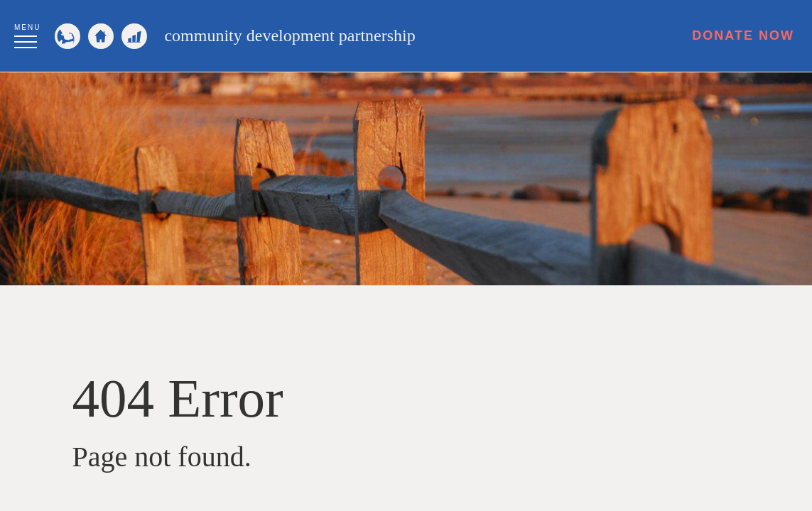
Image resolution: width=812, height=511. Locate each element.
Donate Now (743, 35)
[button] (27, 34)
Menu (27, 27)
